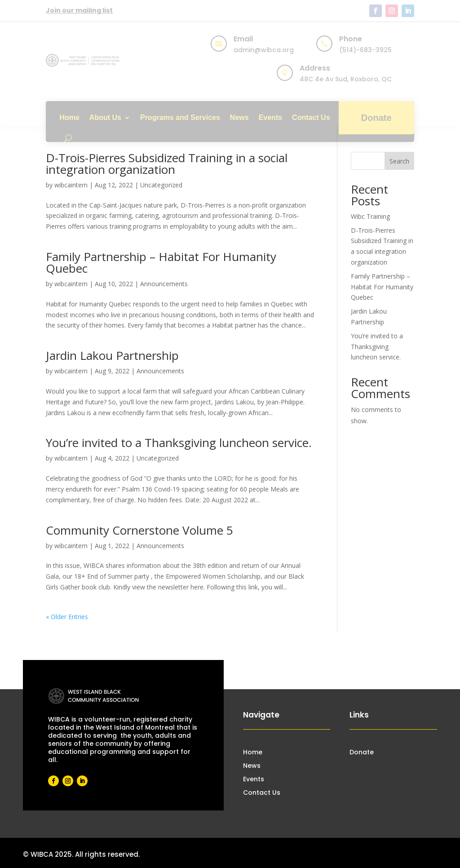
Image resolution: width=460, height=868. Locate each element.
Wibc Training (370, 216)
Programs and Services (180, 117)
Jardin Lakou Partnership (112, 355)
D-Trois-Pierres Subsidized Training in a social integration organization (167, 164)
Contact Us (311, 117)
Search (399, 161)
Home (69, 117)
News (239, 117)
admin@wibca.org (264, 50)
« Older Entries (67, 617)
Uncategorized (161, 185)
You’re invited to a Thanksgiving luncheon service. (179, 443)
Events (270, 117)
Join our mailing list (79, 10)
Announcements (164, 284)
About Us (105, 117)
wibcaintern (71, 185)
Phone (351, 39)
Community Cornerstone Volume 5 (139, 530)
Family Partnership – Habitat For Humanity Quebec (161, 262)
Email (243, 39)
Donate (376, 118)
